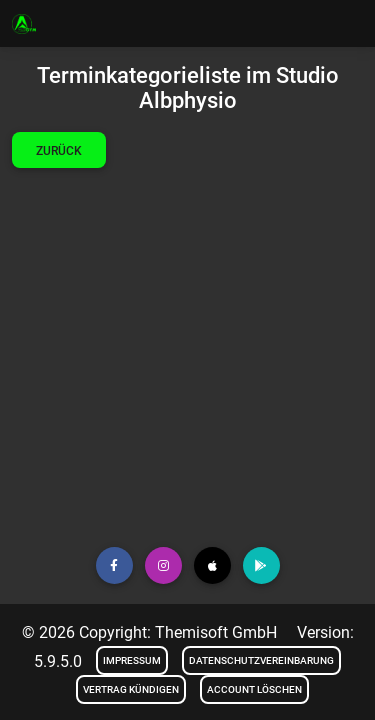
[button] (114, 565)
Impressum (132, 660)
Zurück (59, 151)
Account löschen (254, 689)
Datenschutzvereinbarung (261, 660)
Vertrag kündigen (131, 689)
